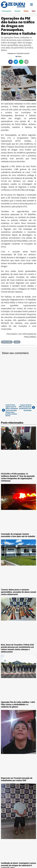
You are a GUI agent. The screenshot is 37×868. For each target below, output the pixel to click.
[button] (11, 62)
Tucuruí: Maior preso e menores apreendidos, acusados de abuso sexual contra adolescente (18, 592)
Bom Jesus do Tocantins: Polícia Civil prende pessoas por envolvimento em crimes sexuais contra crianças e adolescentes (17, 648)
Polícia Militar (7, 342)
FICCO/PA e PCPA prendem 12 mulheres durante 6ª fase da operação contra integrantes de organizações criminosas (18, 477)
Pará (34, 11)
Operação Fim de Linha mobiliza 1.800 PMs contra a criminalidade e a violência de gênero (18, 704)
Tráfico (17, 342)
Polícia (26, 11)
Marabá (17, 11)
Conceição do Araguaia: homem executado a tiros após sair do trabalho (18, 535)
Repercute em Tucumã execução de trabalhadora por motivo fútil (17, 779)
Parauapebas (7, 11)
